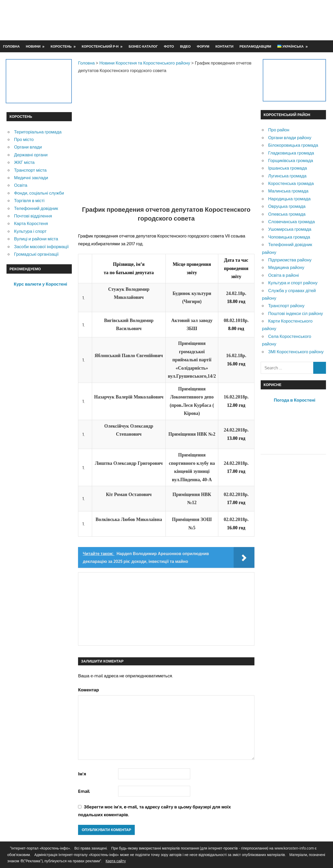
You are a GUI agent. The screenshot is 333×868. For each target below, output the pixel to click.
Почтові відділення (33, 216)
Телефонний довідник (36, 208)
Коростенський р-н (100, 46)
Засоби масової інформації (41, 246)
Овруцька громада (287, 206)
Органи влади (28, 147)
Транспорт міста (30, 170)
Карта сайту (116, 861)
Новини (33, 46)
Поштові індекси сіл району (296, 313)
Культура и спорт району (293, 283)
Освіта (21, 185)
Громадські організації (36, 254)
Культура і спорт (30, 231)
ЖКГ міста (24, 162)
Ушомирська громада (290, 229)
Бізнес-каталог (143, 46)
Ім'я (82, 774)
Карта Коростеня (31, 223)
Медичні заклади (31, 178)
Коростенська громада (291, 183)
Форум (203, 46)
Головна (11, 46)
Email (84, 791)
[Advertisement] (232, 20)
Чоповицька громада (289, 237)
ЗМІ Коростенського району (296, 352)
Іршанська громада (288, 168)
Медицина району (286, 267)
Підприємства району (290, 260)
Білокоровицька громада (293, 145)
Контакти (224, 46)
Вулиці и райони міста (36, 239)
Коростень (61, 46)
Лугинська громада (287, 176)
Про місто (24, 139)
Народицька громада (289, 199)
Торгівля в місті (29, 200)
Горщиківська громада (291, 160)
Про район (279, 130)
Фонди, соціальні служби (39, 193)
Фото (169, 46)
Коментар (88, 690)
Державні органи (31, 155)
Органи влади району (290, 137)
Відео (185, 46)
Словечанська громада (292, 221)
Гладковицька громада (291, 153)
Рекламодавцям (255, 46)
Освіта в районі (284, 275)
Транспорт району (286, 306)
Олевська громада (287, 214)
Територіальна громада (38, 132)
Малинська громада (288, 191)
